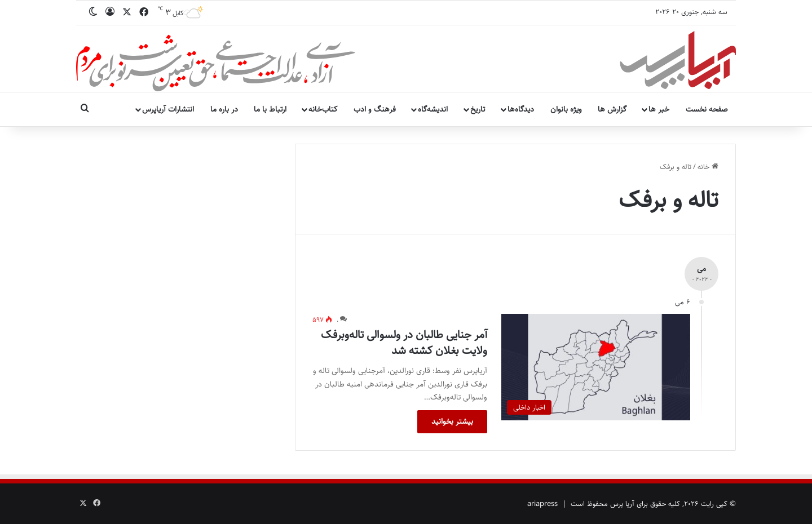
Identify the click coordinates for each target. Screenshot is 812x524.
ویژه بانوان (566, 109)
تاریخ (478, 109)
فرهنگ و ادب (375, 109)
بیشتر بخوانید (452, 421)
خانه (708, 167)
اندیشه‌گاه (433, 109)
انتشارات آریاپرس (168, 109)
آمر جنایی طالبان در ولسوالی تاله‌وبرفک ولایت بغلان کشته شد (404, 343)
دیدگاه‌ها (521, 109)
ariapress (542, 504)
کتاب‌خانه (323, 109)
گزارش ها (612, 109)
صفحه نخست (707, 109)
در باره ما (224, 109)
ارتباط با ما (270, 109)
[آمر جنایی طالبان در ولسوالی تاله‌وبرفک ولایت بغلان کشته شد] (596, 367)
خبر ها (659, 109)
